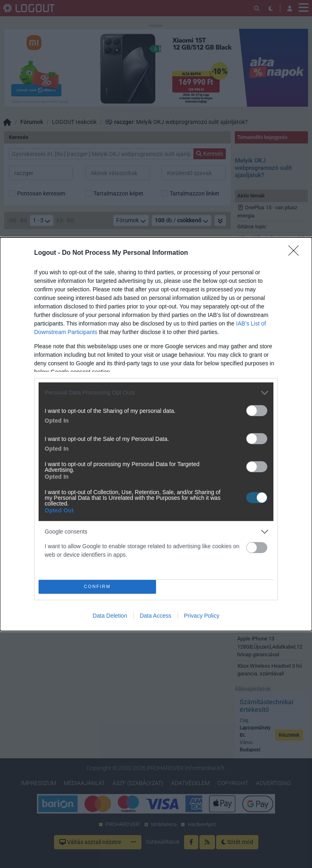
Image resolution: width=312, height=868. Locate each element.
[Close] (296, 253)
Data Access (156, 616)
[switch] (257, 411)
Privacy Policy (202, 616)
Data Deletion (110, 616)
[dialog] (156, 434)
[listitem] (156, 393)
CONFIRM (97, 587)
